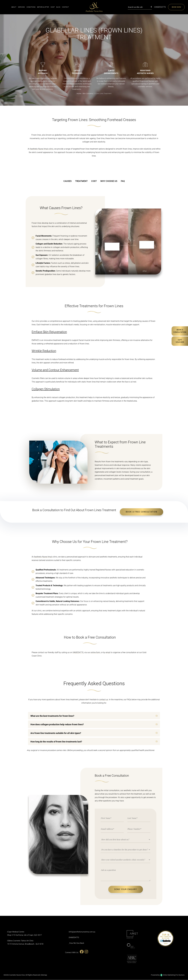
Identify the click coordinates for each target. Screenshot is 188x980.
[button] (94, 716)
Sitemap (44, 975)
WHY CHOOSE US (109, 181)
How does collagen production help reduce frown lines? (57, 725)
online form (95, 653)
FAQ (123, 181)
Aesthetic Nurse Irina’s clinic (42, 149)
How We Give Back (77, 943)
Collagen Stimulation (46, 389)
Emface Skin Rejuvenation (49, 332)
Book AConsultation (180, 331)
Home (79, 94)
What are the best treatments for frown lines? (52, 716)
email (108, 653)
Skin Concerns (88, 94)
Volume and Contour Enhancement (55, 370)
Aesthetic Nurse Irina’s (43, 557)
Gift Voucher (180, 341)
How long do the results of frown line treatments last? (56, 742)
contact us (104, 700)
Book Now (176, 7)
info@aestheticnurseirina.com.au (82, 932)
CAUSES (68, 181)
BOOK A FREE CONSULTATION (141, 512)
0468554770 (160, 7)
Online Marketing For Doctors (172, 975)
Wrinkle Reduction (44, 351)
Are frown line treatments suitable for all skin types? (56, 733)
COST (94, 181)
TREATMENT (81, 181)
